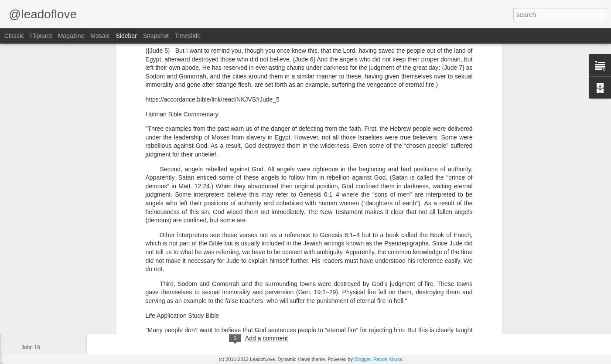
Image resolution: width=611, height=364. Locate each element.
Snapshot (156, 36)
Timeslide (188, 36)
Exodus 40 (34, 328)
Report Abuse (388, 359)
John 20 (31, 308)
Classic (14, 36)
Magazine (71, 36)
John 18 (31, 347)
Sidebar (126, 36)
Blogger (362, 359)
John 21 (31, 289)
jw (288, 303)
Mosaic (100, 36)
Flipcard (41, 36)
